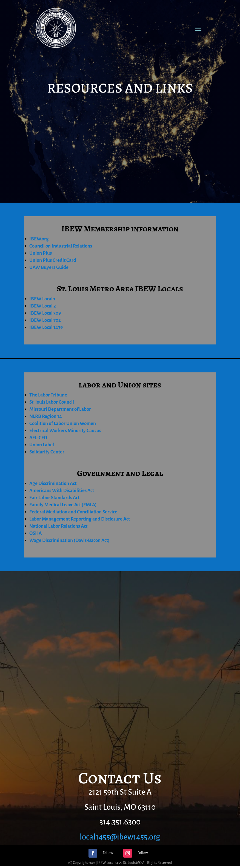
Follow (108, 853)
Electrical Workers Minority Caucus (65, 431)
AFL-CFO (38, 438)
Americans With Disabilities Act (62, 491)
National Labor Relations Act (58, 526)
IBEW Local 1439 (46, 327)
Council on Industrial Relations (61, 246)
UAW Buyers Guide (49, 267)
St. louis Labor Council (52, 402)
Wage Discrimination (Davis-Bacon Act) (69, 540)
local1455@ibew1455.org (120, 837)
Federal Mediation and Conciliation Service (73, 512)
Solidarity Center (47, 452)
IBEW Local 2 (43, 306)
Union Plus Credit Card (53, 260)
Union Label (42, 445)
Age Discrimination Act (53, 483)
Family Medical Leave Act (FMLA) (63, 505)
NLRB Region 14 (46, 416)
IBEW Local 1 (42, 299)
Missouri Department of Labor (60, 409)
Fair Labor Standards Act (54, 498)
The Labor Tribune (48, 395)
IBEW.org (39, 239)
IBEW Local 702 (45, 320)
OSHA (35, 533)
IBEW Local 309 (45, 313)
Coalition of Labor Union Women (63, 423)
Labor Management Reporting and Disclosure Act (80, 519)
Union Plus (41, 253)
